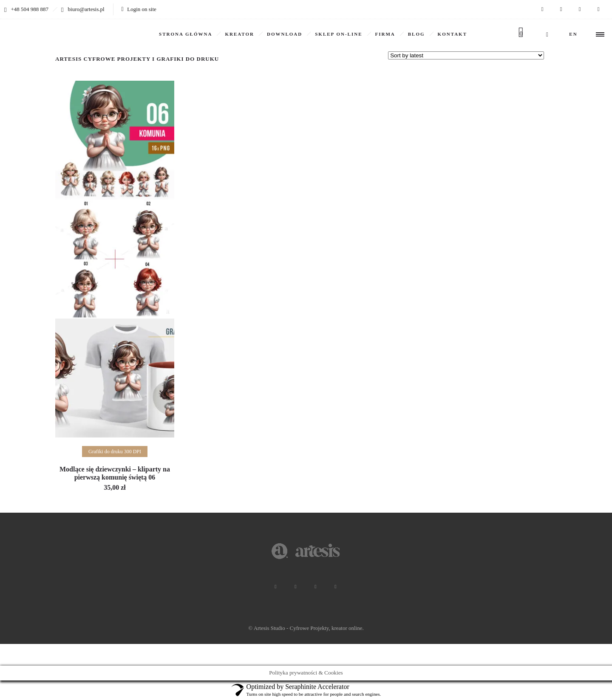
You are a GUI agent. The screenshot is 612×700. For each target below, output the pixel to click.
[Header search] (547, 35)
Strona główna (186, 34)
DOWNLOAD (285, 34)
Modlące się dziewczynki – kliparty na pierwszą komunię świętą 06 (115, 473)
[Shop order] (466, 55)
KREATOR (239, 34)
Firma (385, 34)
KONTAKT (452, 34)
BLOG (416, 34)
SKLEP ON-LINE (339, 34)
